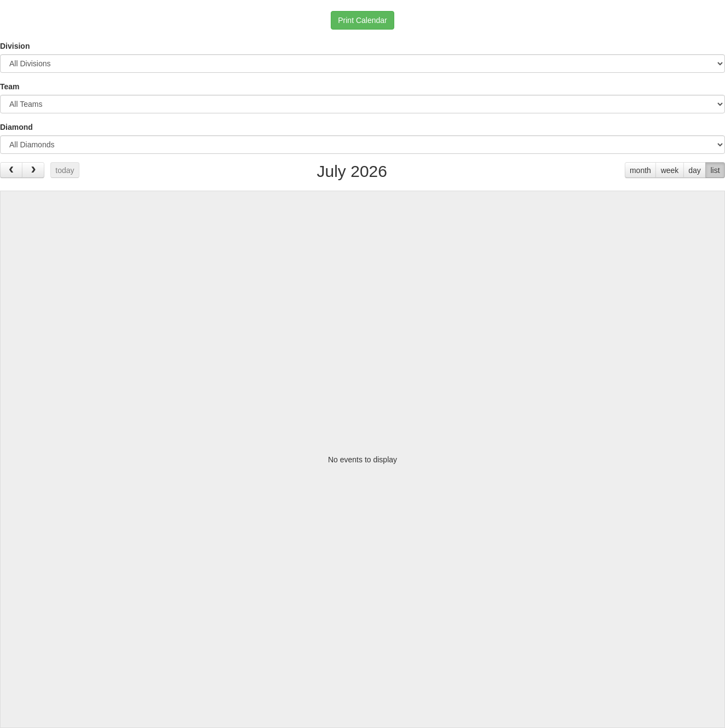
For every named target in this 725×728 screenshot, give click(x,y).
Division (15, 46)
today (65, 170)
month (640, 170)
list (715, 170)
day (695, 170)
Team (10, 87)
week (670, 170)
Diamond (16, 127)
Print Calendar (362, 20)
